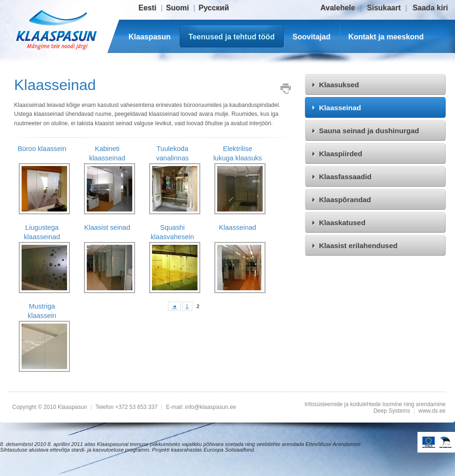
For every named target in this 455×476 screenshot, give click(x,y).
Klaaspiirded (341, 154)
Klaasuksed (339, 85)
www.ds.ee (432, 411)
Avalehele (338, 8)
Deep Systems (392, 411)
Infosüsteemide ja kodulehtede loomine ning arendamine (375, 404)
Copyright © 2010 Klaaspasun (50, 407)
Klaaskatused (342, 223)
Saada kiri (430, 8)
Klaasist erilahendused (358, 246)
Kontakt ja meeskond (386, 37)
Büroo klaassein (42, 149)
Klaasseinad (340, 108)
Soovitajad (312, 37)
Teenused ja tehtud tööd (232, 37)
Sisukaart (384, 8)
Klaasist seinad (107, 227)
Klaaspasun (150, 37)
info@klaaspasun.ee (210, 407)
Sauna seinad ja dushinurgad (369, 131)
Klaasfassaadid (345, 177)
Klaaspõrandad (345, 200)
